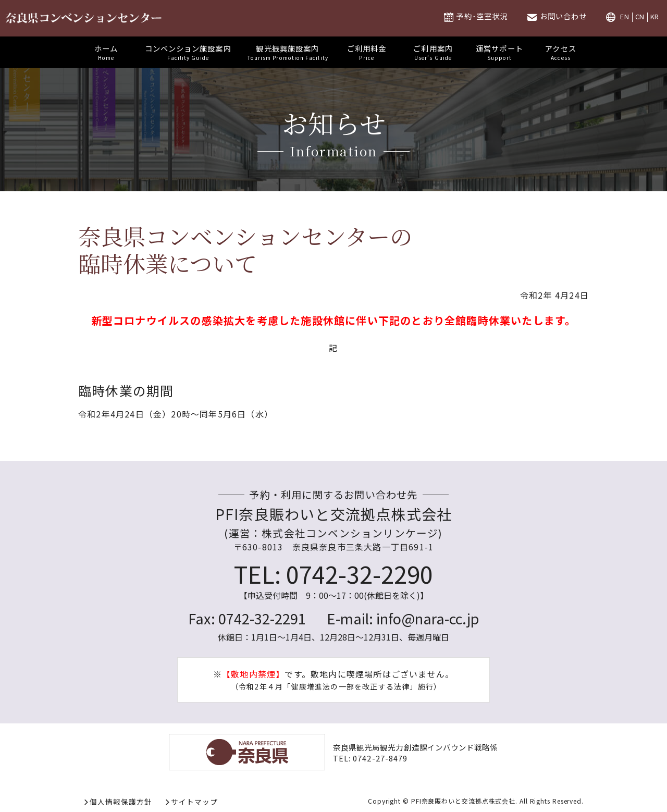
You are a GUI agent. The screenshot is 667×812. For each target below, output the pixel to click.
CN (640, 17)
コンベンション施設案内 (188, 52)
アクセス (561, 52)
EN (625, 17)
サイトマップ (194, 802)
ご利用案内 (433, 52)
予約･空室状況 (482, 16)
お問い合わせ (563, 16)
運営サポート (499, 52)
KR (655, 17)
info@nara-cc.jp (428, 618)
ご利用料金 (367, 52)
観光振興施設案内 (288, 52)
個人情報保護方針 (121, 802)
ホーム (106, 52)
